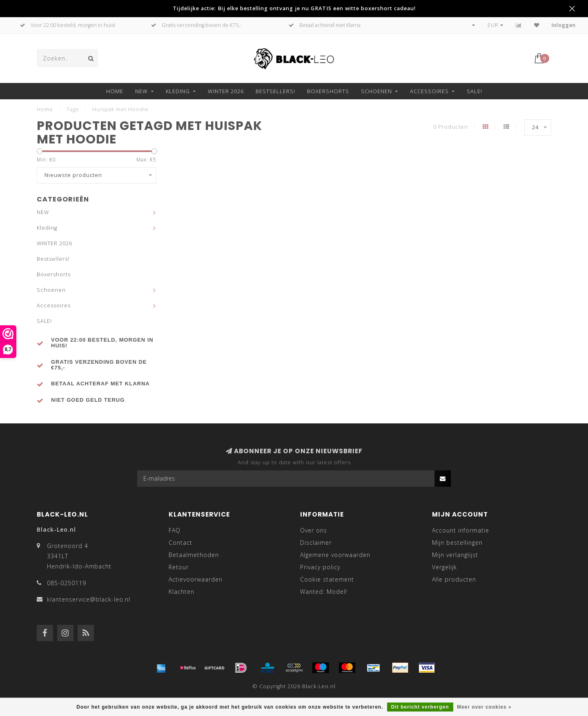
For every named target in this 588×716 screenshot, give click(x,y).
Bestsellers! (275, 91)
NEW (141, 91)
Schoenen (376, 91)
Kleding (178, 91)
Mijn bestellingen (457, 543)
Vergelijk (444, 567)
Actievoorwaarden (196, 579)
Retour (179, 567)
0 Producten (451, 127)
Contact (180, 543)
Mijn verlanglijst (455, 555)
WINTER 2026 (226, 91)
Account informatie (461, 530)
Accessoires (429, 91)
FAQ (175, 530)
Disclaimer (316, 543)
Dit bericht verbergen (420, 707)
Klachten (182, 592)
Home (115, 91)
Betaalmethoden (194, 555)
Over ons (314, 530)
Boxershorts (328, 91)
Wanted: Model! (324, 592)
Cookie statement (327, 579)
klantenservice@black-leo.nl (89, 599)
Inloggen (564, 25)
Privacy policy (320, 567)
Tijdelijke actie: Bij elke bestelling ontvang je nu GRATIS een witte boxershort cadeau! (294, 8)
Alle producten (454, 579)
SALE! (474, 91)
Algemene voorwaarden (335, 555)
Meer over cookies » (484, 707)
